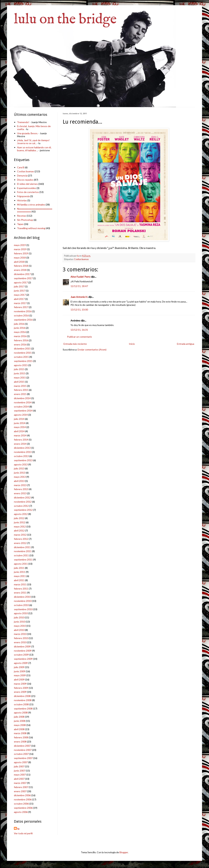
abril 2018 (19, 262)
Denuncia (22, 175)
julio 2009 (19, 667)
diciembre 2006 (22, 795)
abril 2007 (19, 779)
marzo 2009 (20, 684)
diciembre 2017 (22, 274)
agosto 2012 (21, 514)
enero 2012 (20, 543)
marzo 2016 (20, 336)
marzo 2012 (20, 535)
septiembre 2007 (23, 758)
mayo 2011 (20, 576)
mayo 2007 (20, 775)
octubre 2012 (21, 506)
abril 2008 (19, 729)
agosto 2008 (21, 712)
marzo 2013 (20, 485)
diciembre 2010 (22, 597)
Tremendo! (23, 122)
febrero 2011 (21, 589)
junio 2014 (20, 423)
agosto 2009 (21, 663)
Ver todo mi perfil (23, 833)
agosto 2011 (21, 564)
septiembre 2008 (23, 708)
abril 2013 (19, 481)
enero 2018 (20, 270)
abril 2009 (19, 679)
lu (18, 829)
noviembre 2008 (23, 700)
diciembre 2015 (22, 348)
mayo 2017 (20, 295)
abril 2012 (19, 530)
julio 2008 (19, 717)
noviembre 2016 (23, 311)
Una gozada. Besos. (28, 133)
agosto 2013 (21, 464)
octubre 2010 (21, 605)
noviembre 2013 (23, 452)
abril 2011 (19, 580)
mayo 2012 (20, 526)
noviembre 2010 (23, 601)
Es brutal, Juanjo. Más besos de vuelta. (34, 128)
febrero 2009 (21, 688)
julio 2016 (19, 324)
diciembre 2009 (22, 646)
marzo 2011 (20, 584)
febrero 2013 (21, 489)
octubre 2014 (21, 407)
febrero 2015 (21, 390)
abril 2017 (19, 299)
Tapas (20, 224)
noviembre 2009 (23, 651)
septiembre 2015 (23, 361)
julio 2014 (19, 419)
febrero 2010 (21, 638)
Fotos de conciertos (28, 192)
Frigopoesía (23, 196)
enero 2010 (20, 642)
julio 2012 (19, 518)
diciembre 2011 (22, 547)
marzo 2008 (20, 733)
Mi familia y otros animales (31, 205)
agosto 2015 (21, 365)
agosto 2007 (21, 762)
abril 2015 (19, 382)
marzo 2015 (20, 386)
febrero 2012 (21, 539)
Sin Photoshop (25, 220)
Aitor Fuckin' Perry (80, 277)
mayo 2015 (20, 378)
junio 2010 (20, 622)
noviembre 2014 (23, 402)
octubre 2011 (21, 555)
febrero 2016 (21, 340)
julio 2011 (19, 568)
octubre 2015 (21, 357)
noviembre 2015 (23, 353)
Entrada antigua (186, 344)
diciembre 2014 (22, 398)
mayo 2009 (20, 675)
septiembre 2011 (23, 560)
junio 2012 (20, 522)
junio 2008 (20, 721)
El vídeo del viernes (27, 184)
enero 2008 (20, 742)
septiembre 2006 (23, 808)
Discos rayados (25, 180)
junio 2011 (20, 572)
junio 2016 (20, 328)
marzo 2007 (20, 783)
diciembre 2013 (22, 448)
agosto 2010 (21, 613)
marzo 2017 (20, 303)
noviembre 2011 (23, 551)
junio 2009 (20, 671)
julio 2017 (19, 286)
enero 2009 (20, 692)
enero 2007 (20, 791)
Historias (22, 200)
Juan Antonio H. (79, 297)
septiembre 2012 (23, 510)
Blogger (124, 852)
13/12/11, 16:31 (79, 330)
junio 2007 (20, 771)
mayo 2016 (20, 332)
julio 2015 (19, 369)
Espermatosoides (27, 188)
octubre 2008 (21, 704)
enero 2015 (20, 394)
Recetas (22, 216)
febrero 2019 (21, 253)
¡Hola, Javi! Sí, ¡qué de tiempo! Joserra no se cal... (33, 142)
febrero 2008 (21, 737)
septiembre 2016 (23, 320)
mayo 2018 (20, 258)
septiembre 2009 (23, 659)
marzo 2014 (20, 435)
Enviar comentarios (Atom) (92, 350)
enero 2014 (20, 444)
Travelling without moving (31, 228)
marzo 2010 (20, 634)
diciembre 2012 (22, 497)
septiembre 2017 (23, 278)
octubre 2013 (21, 456)
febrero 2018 (21, 266)
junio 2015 (20, 373)
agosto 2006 (21, 812)
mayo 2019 (20, 245)
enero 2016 (20, 344)
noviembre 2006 (23, 799)
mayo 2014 (20, 427)
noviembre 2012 (23, 502)
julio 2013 (19, 468)
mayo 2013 (20, 477)
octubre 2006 (21, 804)
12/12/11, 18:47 (79, 286)
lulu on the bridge (65, 20)
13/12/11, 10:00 (79, 310)
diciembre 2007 (22, 746)
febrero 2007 (21, 787)
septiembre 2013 (23, 460)
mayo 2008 (20, 725)
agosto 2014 (21, 415)
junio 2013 (20, 473)
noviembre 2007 (23, 750)
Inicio (132, 344)
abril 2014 (19, 431)
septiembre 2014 (23, 411)
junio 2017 (20, 291)
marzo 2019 (20, 249)
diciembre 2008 (22, 696)
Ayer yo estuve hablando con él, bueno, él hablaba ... (34, 149)
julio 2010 (19, 617)
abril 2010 (19, 630)
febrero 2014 (21, 440)
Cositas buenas (81, 259)
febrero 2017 (21, 307)
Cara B (21, 167)
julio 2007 (19, 766)
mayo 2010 (20, 626)
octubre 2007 (21, 754)
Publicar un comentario (80, 337)
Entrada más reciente (75, 344)
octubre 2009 (21, 655)
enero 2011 (20, 593)
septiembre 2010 (23, 609)
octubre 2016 (21, 315)
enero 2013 (20, 493)
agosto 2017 (21, 282)
